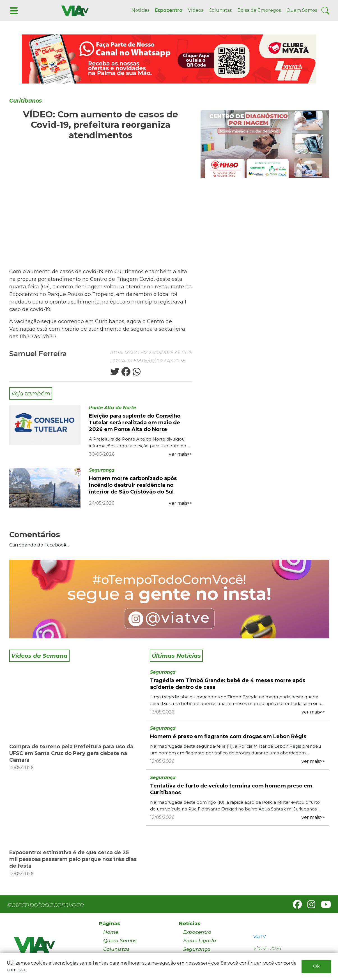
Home (111, 932)
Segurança (102, 470)
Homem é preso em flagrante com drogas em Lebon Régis (228, 736)
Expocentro (169, 10)
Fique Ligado (200, 940)
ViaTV (260, 937)
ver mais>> (181, 454)
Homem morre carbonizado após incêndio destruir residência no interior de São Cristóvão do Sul (133, 485)
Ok (316, 966)
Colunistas (220, 10)
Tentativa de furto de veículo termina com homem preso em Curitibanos (231, 789)
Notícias (140, 10)
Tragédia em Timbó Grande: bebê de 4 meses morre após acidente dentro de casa (228, 684)
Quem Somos (302, 10)
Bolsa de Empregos (259, 10)
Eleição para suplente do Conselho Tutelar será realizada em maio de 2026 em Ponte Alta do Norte (135, 423)
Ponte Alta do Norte (112, 408)
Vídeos (196, 10)
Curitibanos (26, 101)
